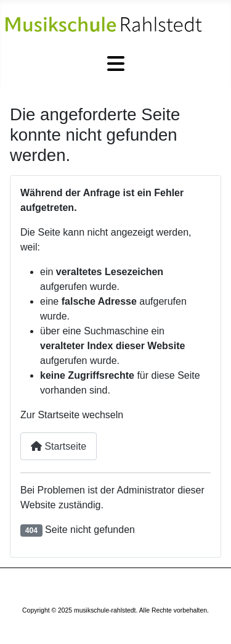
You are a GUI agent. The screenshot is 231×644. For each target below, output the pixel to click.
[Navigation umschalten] (115, 64)
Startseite (59, 446)
